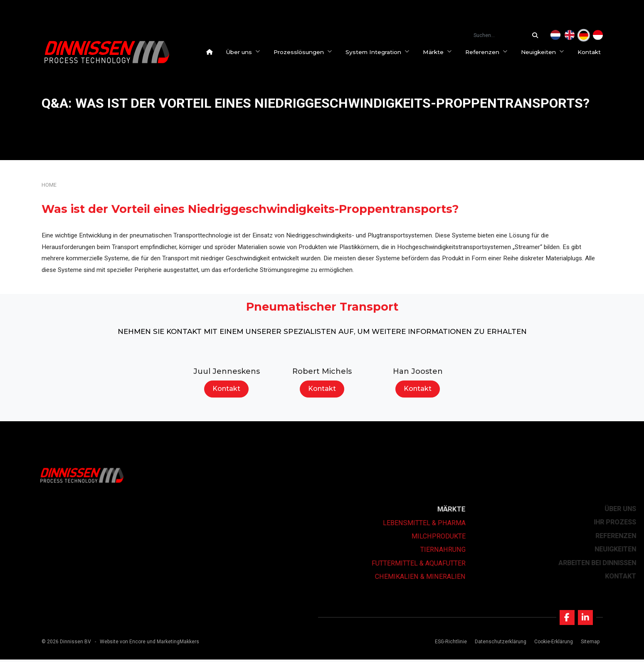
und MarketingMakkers (173, 644)
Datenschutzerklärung (500, 644)
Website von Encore (123, 644)
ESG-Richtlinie (450, 644)
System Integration (380, 52)
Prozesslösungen (305, 52)
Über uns (245, 52)
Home (49, 185)
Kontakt (591, 52)
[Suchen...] (537, 35)
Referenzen (489, 52)
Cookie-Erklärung (553, 644)
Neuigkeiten (545, 52)
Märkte (439, 52)
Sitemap (589, 644)
